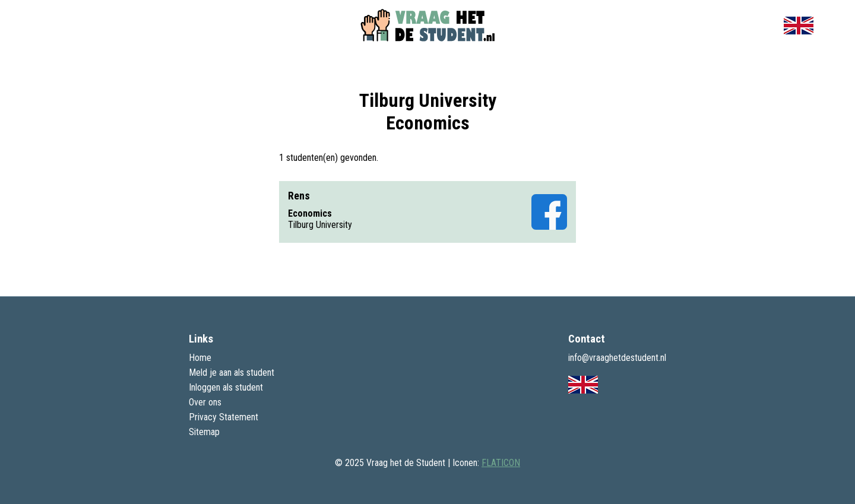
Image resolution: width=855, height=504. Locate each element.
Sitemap (204, 432)
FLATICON (501, 463)
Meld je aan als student (232, 373)
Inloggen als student (226, 387)
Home (200, 358)
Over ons (205, 402)
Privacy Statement (224, 417)
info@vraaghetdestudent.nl (617, 358)
